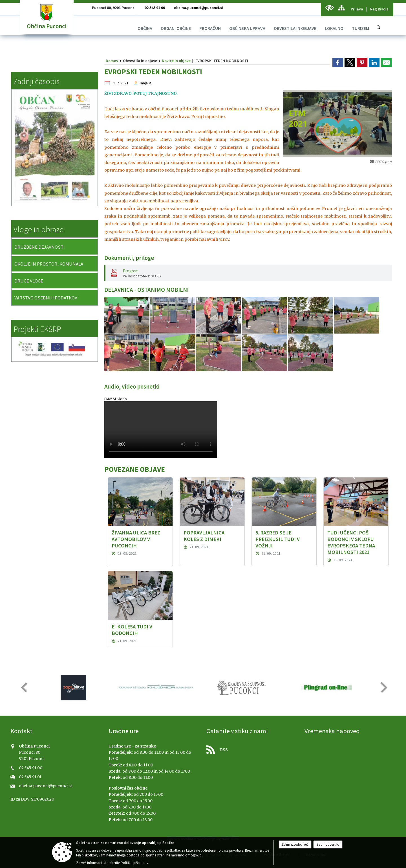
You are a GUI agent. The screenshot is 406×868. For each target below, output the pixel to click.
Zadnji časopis (37, 81)
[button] (24, 687)
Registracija (379, 9)
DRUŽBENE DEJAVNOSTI (40, 247)
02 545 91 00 (155, 8)
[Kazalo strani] (341, 8)
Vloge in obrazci (39, 229)
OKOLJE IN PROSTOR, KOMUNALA (49, 264)
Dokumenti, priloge (129, 258)
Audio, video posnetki (132, 387)
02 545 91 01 (30, 777)
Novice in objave (176, 61)
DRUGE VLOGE (29, 281)
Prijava (357, 9)
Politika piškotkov (134, 863)
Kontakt (21, 731)
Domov (112, 61)
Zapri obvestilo (328, 844)
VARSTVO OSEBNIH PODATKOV (46, 298)
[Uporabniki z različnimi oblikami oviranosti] (329, 8)
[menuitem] (145, 28)
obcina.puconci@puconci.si (199, 8)
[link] (338, 62)
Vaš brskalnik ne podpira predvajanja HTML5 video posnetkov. (161, 429)
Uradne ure (124, 731)
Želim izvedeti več (295, 844)
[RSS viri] (252, 748)
